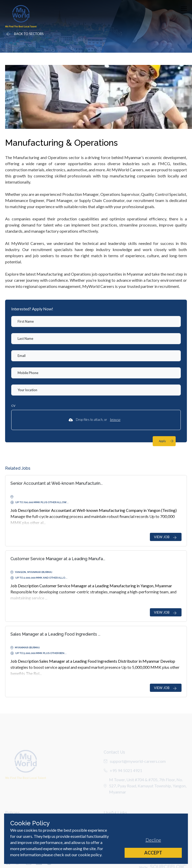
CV (13, 406)
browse (115, 420)
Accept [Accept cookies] (153, 853)
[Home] (21, 16)
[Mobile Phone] (96, 373)
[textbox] (96, 322)
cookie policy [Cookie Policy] (90, 855)
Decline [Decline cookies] (153, 840)
